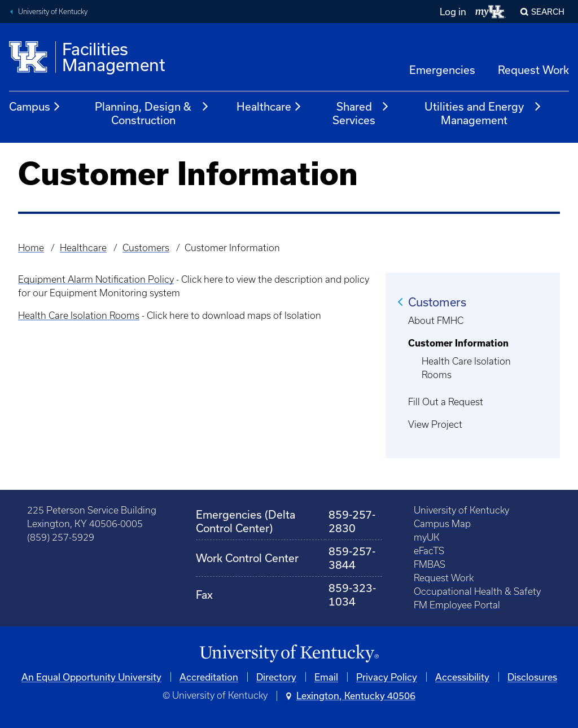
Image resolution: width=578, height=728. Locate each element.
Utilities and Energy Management (483, 113)
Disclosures (532, 677)
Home (31, 248)
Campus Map (442, 524)
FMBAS (430, 564)
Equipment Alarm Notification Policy (96, 279)
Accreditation (209, 677)
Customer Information (458, 343)
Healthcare (269, 107)
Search (548, 12)
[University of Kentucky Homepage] (289, 654)
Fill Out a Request (446, 402)
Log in (453, 12)
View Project (435, 424)
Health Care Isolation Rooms (79, 315)
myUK (427, 537)
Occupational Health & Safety (477, 591)
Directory (276, 677)
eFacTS (429, 551)
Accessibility (462, 677)
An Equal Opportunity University (91, 677)
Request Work (533, 70)
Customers (146, 248)
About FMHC (436, 321)
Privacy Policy (387, 677)
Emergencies (442, 70)
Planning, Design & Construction (152, 113)
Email (326, 677)
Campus (35, 107)
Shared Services (361, 113)
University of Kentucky (53, 12)
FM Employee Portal (457, 605)
